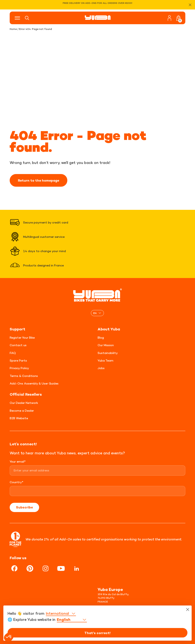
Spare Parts (18, 360)
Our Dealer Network (24, 403)
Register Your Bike (22, 337)
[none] (97, 313)
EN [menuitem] (95, 313)
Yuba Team (105, 360)
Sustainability (108, 353)
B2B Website (19, 418)
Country (17, 482)
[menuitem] (97, 313)
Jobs (101, 368)
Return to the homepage (38, 180)
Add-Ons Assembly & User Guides (34, 383)
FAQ (13, 353)
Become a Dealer (22, 410)
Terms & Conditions (24, 376)
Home (13, 29)
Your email (18, 461)
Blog (101, 337)
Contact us (18, 345)
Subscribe (24, 507)
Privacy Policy (19, 368)
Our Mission (106, 345)
